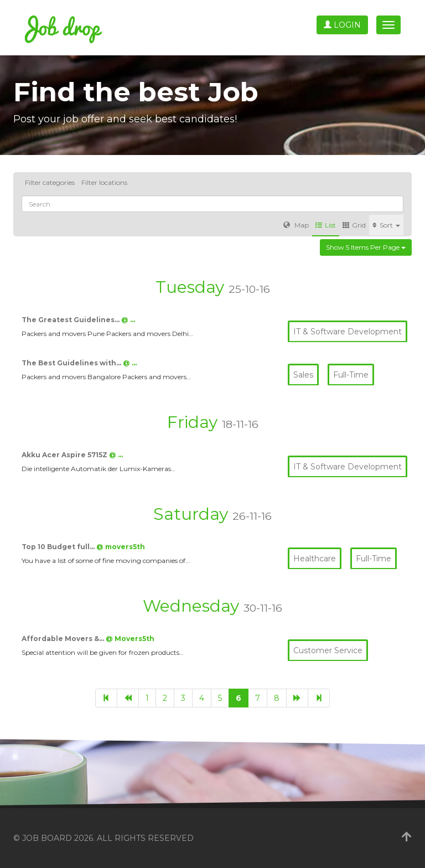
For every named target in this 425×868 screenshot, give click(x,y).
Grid (354, 225)
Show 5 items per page (366, 247)
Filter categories (50, 182)
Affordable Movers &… (64, 639)
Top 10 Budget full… (59, 547)
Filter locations (104, 182)
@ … (128, 320)
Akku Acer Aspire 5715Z (65, 455)
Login (342, 25)
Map (296, 225)
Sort (386, 225)
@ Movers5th (130, 639)
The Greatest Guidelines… (71, 320)
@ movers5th (121, 547)
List (326, 225)
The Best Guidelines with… (72, 363)
